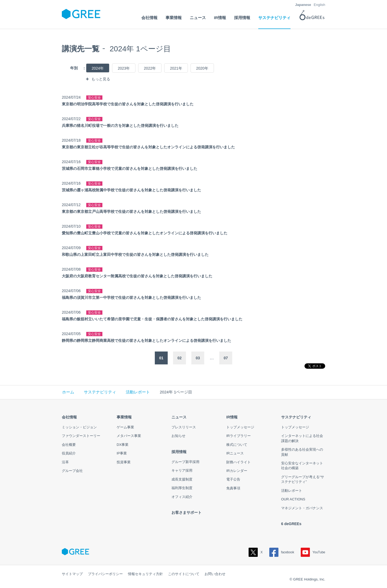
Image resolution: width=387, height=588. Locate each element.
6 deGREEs (291, 524)
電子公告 (233, 479)
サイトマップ (72, 574)
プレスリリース (184, 427)
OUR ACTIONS (293, 499)
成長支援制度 (182, 479)
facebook (282, 552)
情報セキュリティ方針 (145, 574)
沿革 (65, 462)
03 (198, 358)
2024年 (98, 68)
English (319, 5)
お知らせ (178, 436)
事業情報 (124, 417)
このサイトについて (184, 574)
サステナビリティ (100, 392)
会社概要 (69, 445)
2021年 (176, 68)
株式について (237, 445)
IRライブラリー (239, 436)
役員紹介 (69, 453)
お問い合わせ (215, 574)
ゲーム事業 (125, 427)
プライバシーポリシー (105, 574)
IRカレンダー (237, 471)
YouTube (313, 552)
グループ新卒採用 (185, 462)
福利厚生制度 (182, 488)
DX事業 (123, 445)
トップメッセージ (240, 427)
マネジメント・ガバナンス (302, 508)
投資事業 (124, 462)
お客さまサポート (187, 512)
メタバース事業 (129, 436)
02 (180, 358)
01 (161, 358)
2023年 (124, 68)
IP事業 (122, 453)
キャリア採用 (182, 470)
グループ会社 (72, 471)
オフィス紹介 (182, 497)
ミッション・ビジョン (79, 427)
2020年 (202, 68)
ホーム (68, 392)
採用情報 (179, 452)
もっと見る (101, 79)
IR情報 (232, 417)
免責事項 (233, 488)
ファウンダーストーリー (81, 436)
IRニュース (235, 453)
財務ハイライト (239, 462)
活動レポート (138, 392)
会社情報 (69, 417)
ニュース (179, 417)
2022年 (150, 68)
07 (226, 358)
